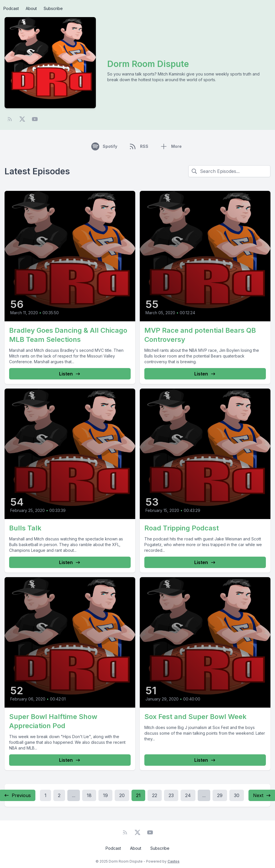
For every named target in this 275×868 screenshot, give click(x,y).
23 (171, 795)
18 (89, 795)
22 (155, 795)
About (31, 8)
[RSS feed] (10, 119)
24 (188, 795)
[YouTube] (35, 119)
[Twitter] (22, 119)
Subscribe (53, 8)
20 (122, 795)
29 (220, 795)
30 (237, 795)
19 (105, 795)
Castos (173, 861)
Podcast (11, 8)
